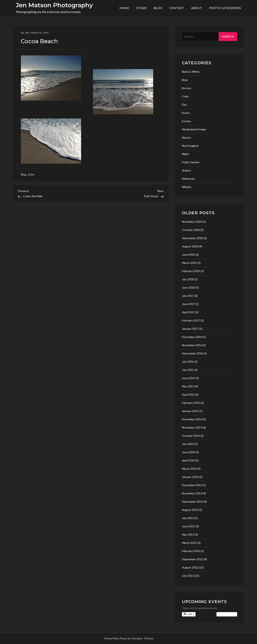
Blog (158, 8)
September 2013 (192, 502)
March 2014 (189, 469)
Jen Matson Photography (54, 5)
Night (185, 154)
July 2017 (188, 296)
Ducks (186, 113)
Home (124, 8)
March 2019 (189, 263)
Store (141, 8)
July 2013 (188, 518)
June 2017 (188, 304)
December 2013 (192, 485)
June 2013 (188, 526)
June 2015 (188, 378)
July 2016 (188, 362)
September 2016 (192, 353)
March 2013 (189, 543)
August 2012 (190, 567)
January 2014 (190, 477)
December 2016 (192, 337)
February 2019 (191, 271)
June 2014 (188, 452)
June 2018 (188, 287)
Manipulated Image (194, 129)
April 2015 (188, 394)
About (197, 8)
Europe (186, 121)
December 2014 (192, 419)
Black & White (191, 72)
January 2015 (190, 411)
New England (190, 146)
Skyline (186, 170)
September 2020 (192, 238)
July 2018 (188, 279)
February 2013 (191, 551)
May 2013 (188, 534)
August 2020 (190, 246)
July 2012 (188, 576)
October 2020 (191, 230)
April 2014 (188, 460)
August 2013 (190, 510)
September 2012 (192, 559)
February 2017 (191, 320)
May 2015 (188, 386)
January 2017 (190, 329)
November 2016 (192, 345)
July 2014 (188, 444)
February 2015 (191, 403)
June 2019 (188, 255)
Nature (186, 137)
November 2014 (192, 427)
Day (184, 105)
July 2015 (188, 370)
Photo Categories (225, 8)
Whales (187, 187)
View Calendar (227, 614)
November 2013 (192, 493)
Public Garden (191, 162)
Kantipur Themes (143, 638)
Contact (177, 8)
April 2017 (188, 312)
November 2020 (192, 222)
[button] (189, 614)
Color (31, 175)
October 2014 (191, 436)
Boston (187, 88)
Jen (27, 33)
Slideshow (188, 179)
